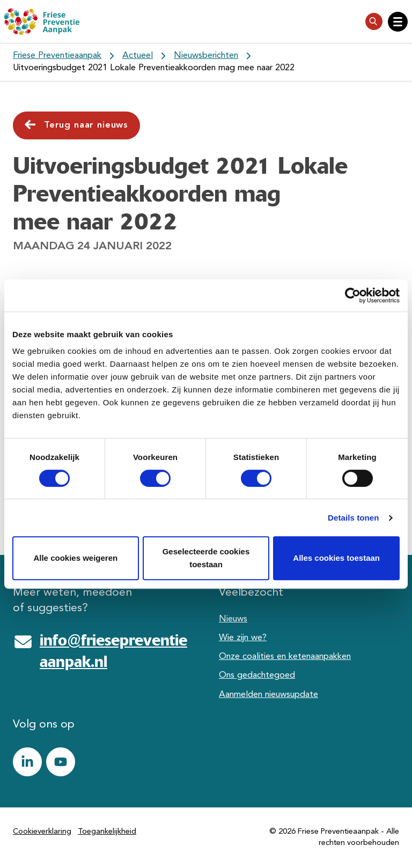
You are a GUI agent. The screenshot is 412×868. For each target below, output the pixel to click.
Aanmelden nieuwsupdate (268, 695)
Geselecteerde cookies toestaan (206, 558)
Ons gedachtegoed (257, 676)
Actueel (138, 56)
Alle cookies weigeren (75, 558)
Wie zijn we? (243, 638)
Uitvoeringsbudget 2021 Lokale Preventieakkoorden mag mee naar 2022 (154, 68)
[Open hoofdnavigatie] (398, 22)
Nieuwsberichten (206, 56)
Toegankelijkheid (107, 832)
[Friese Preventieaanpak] (42, 21)
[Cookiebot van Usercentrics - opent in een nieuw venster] (353, 295)
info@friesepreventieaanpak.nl (113, 651)
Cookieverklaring (42, 832)
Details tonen (353, 518)
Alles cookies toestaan (336, 558)
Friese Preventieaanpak (57, 56)
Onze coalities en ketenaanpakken (285, 657)
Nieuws (233, 619)
